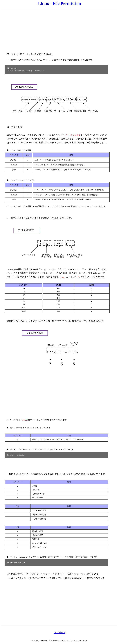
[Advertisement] (59, 29)
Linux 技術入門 (59, 633)
